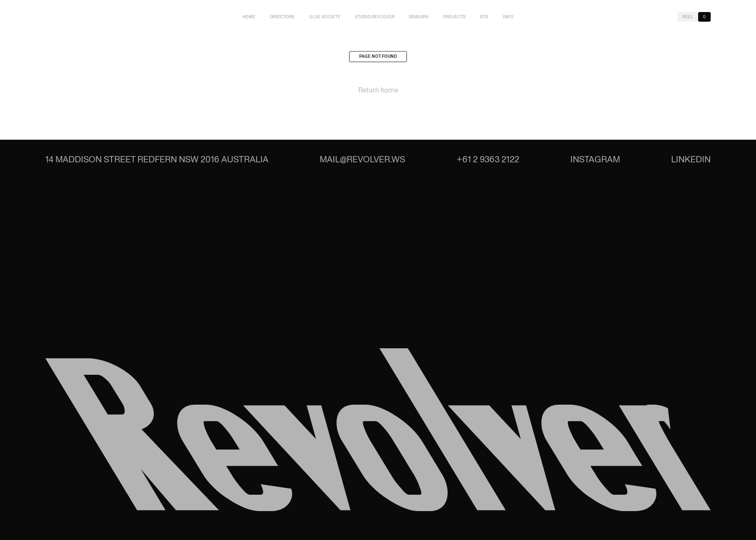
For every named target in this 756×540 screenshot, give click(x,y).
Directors (282, 17)
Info (508, 17)
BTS (484, 17)
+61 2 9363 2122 (488, 159)
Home (249, 17)
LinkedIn (691, 159)
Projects (454, 17)
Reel (688, 17)
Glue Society (325, 17)
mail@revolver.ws (362, 159)
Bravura (419, 17)
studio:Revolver (375, 17)
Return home (378, 92)
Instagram (595, 159)
